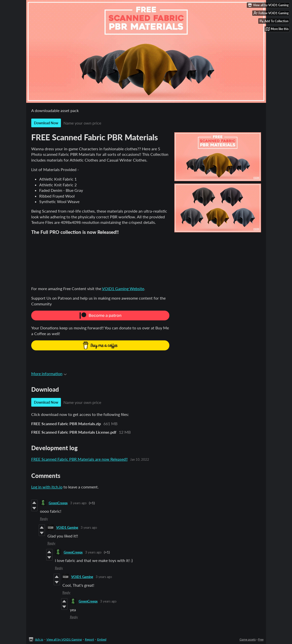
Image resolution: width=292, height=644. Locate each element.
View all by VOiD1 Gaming (64, 639)
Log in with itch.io (47, 487)
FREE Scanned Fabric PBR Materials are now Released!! (79, 459)
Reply (44, 519)
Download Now (46, 123)
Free (261, 639)
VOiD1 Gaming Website (123, 288)
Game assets (248, 639)
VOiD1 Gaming (67, 527)
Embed (102, 639)
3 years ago (78, 503)
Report (89, 639)
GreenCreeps (58, 503)
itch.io (39, 639)
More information (49, 374)
